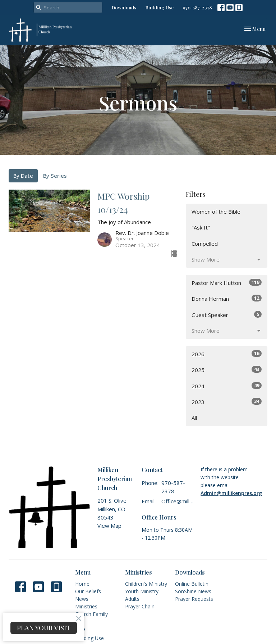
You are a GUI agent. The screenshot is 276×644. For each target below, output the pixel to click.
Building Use (159, 7)
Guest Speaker (227, 315)
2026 (227, 354)
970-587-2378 (197, 7)
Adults (132, 599)
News (82, 599)
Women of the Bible (216, 212)
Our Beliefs (88, 591)
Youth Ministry (142, 591)
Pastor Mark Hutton (227, 283)
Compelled (205, 244)
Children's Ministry (146, 584)
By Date (23, 176)
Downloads (124, 7)
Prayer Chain (140, 606)
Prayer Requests (194, 599)
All (194, 418)
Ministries (86, 606)
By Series (55, 176)
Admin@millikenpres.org (231, 493)
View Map (109, 526)
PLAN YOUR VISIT (44, 628)
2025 (227, 370)
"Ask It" (201, 227)
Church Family (91, 614)
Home (82, 584)
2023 (227, 402)
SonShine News (193, 591)
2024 (227, 386)
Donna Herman (227, 298)
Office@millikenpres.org (177, 501)
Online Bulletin (192, 584)
